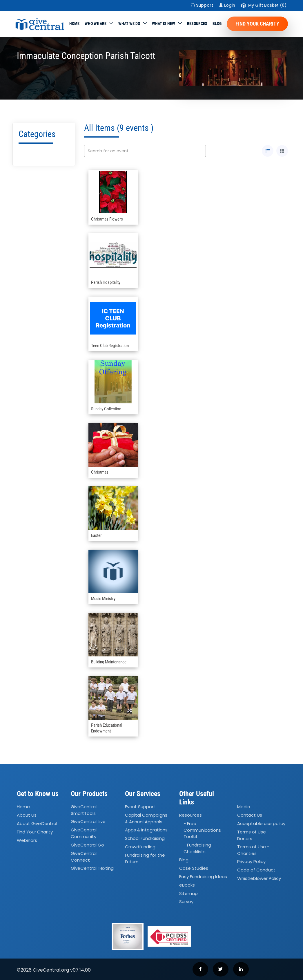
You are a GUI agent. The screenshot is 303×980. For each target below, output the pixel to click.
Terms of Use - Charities (253, 850)
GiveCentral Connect (84, 857)
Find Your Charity (257, 24)
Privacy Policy (251, 862)
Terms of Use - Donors (253, 835)
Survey (186, 902)
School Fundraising (145, 838)
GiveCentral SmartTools (84, 810)
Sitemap (188, 893)
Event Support (140, 807)
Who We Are (96, 24)
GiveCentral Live (88, 822)
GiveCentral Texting (92, 868)
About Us (27, 815)
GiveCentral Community (84, 833)
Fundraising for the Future (145, 858)
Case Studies (194, 868)
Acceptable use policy (261, 823)
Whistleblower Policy (259, 878)
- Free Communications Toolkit (202, 830)
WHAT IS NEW (164, 24)
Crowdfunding (140, 847)
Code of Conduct (256, 870)
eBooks (187, 885)
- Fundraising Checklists (197, 848)
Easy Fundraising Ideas (203, 877)
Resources (197, 24)
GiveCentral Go (87, 845)
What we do (129, 24)
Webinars (27, 840)
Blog (217, 24)
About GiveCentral (37, 823)
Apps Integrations (146, 830)
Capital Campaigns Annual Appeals (146, 818)
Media (244, 807)
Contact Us (250, 815)
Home (74, 24)
